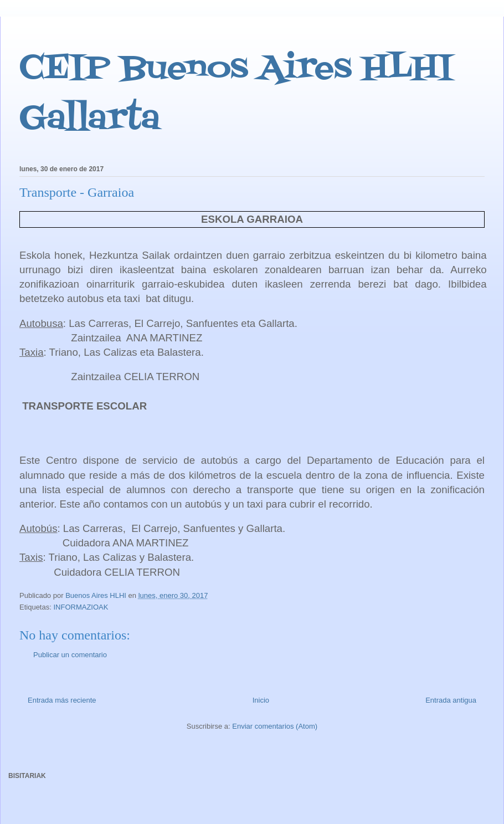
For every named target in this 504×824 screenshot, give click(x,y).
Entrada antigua (451, 700)
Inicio (261, 700)
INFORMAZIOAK (81, 607)
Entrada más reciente (62, 700)
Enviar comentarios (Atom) (275, 726)
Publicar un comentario (70, 655)
